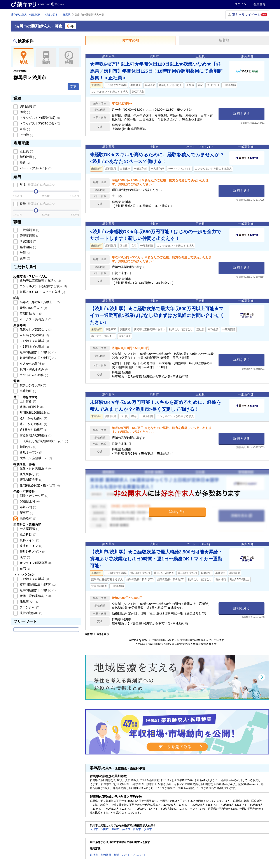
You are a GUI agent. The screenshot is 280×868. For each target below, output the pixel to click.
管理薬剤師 (29, 236)
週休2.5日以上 (31, 407)
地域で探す (51, 15)
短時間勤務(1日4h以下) (37, 352)
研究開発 (28, 241)
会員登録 (259, 4)
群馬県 (66, 15)
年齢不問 (28, 507)
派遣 (24, 163)
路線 (46, 58)
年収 (37, 185)
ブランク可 (29, 607)
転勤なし (28, 447)
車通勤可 (28, 391)
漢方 (24, 557)
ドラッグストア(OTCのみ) (39, 123)
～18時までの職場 (34, 346)
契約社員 (28, 157)
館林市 (115, 829)
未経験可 (28, 518)
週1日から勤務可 (33, 418)
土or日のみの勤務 (33, 375)
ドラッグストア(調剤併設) (39, 118)
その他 (26, 135)
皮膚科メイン (31, 546)
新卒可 (26, 513)
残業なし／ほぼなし (35, 329)
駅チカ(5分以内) (32, 385)
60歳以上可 (29, 501)
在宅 (24, 569)
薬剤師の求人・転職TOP (25, 15)
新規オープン (31, 452)
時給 (37, 204)
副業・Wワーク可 (34, 496)
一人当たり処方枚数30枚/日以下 (43, 441)
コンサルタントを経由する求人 (43, 286)
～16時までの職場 (34, 335)
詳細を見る (242, 114)
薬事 (24, 258)
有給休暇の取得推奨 (35, 435)
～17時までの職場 (34, 341)
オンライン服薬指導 (35, 563)
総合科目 (28, 534)
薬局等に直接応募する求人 (40, 280)
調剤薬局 (28, 106)
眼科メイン (29, 540)
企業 (24, 129)
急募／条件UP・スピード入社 (42, 292)
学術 (24, 253)
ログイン (240, 4)
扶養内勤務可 (31, 613)
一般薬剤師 (29, 230)
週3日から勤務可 (33, 430)
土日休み (28, 401)
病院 (24, 112)
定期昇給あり (31, 313)
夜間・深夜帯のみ (34, 369)
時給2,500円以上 (33, 308)
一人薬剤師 (29, 529)
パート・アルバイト (35, 168)
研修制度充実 (31, 480)
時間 (69, 58)
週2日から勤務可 (33, 424)
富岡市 (137, 829)
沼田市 (105, 829)
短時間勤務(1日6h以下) (37, 358)
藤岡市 (126, 829)
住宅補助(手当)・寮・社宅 (39, 485)
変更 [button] (73, 87)
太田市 (94, 829)
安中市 (148, 829)
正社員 (26, 151)
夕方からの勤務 (32, 364)
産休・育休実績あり (35, 468)
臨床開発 (28, 247)
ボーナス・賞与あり (35, 319)
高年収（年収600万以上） (39, 302)
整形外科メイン (32, 551)
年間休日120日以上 (35, 413)
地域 (24, 58)
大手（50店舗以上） (35, 458)
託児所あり (29, 474)
